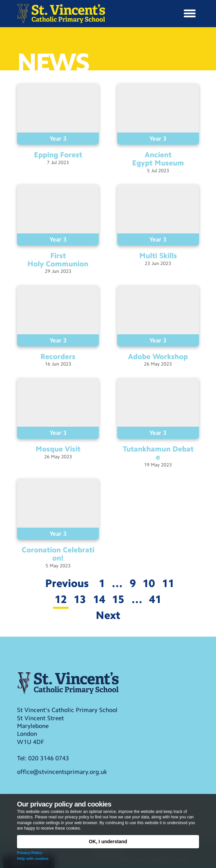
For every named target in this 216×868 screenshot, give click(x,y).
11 (168, 583)
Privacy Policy (30, 853)
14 (99, 599)
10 (149, 583)
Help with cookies (33, 858)
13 (80, 599)
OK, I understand (108, 842)
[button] (190, 14)
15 (118, 599)
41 (155, 599)
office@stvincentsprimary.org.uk (62, 772)
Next (108, 615)
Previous (67, 583)
